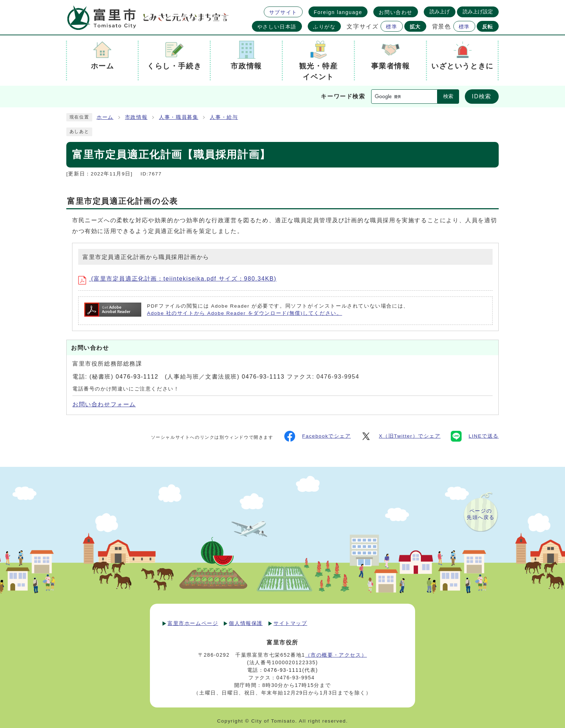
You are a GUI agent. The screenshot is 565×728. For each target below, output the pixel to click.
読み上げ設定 (478, 12)
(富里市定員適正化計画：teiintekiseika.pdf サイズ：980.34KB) (177, 279)
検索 (448, 96)
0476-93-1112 (137, 377)
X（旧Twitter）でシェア (401, 436)
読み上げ (440, 12)
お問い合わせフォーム (104, 404)
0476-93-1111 (283, 670)
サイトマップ (290, 623)
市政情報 (136, 117)
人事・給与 (224, 117)
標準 (392, 27)
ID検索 (482, 96)
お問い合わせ (396, 12)
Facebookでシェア (318, 436)
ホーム (105, 117)
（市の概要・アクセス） (336, 655)
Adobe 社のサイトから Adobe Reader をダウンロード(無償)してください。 (244, 313)
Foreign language (338, 12)
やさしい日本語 (277, 27)
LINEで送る (475, 436)
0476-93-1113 (263, 377)
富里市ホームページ (193, 623)
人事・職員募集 (179, 117)
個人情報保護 (246, 623)
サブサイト (283, 12)
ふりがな (324, 27)
